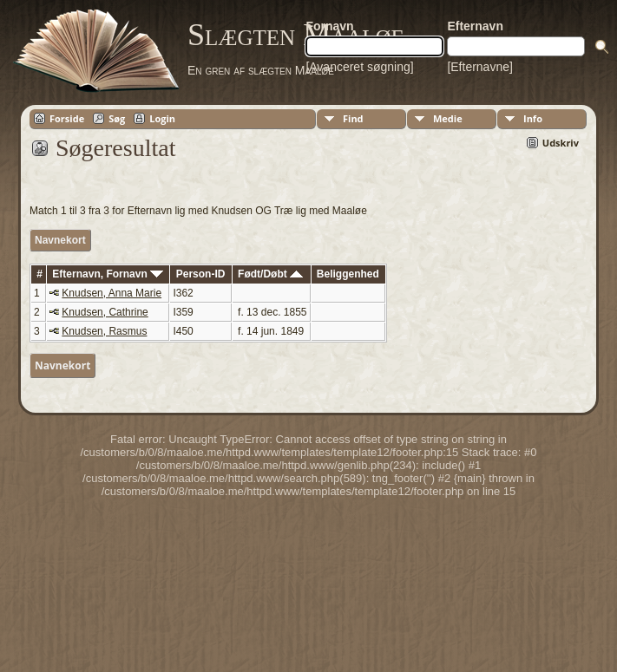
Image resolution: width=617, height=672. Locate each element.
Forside (67, 118)
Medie (448, 118)
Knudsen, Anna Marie (112, 293)
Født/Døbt (270, 274)
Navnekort (60, 240)
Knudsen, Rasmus (104, 331)
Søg (117, 118)
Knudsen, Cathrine (105, 312)
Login (162, 118)
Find (353, 118)
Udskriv (561, 143)
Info (533, 118)
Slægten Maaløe (296, 35)
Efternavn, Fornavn (108, 274)
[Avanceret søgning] (359, 67)
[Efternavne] (480, 67)
